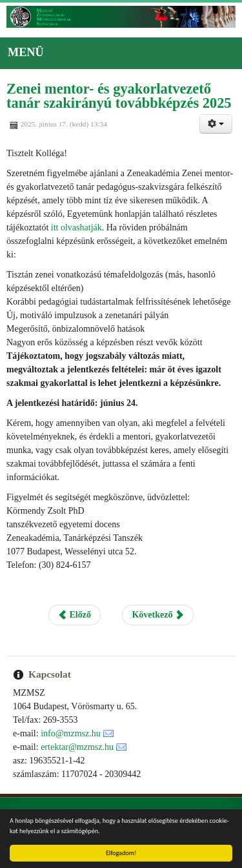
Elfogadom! (121, 853)
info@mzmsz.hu (71, 733)
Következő (157, 615)
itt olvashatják (75, 227)
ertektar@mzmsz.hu (77, 747)
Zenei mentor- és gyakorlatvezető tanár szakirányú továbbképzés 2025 (119, 96)
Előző (75, 615)
